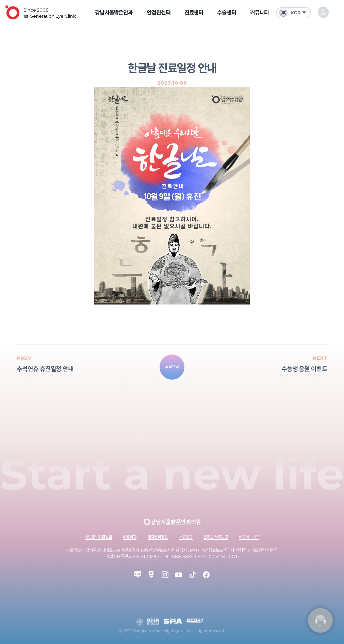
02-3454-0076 (224, 556)
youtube (179, 575)
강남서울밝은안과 (114, 13)
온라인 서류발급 (216, 537)
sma (173, 621)
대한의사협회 (153, 622)
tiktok (193, 575)
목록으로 (172, 367)
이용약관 (130, 537)
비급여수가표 (249, 537)
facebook (206, 575)
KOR (290, 12)
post (151, 575)
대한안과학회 (140, 622)
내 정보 (323, 12)
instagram (165, 575)
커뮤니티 (260, 13)
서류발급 (186, 537)
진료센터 (194, 13)
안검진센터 (159, 13)
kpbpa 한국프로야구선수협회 (195, 621)
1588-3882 (183, 556)
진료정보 (320, 620)
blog (138, 575)
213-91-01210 (145, 556)
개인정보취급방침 (98, 537)
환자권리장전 (158, 537)
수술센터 (227, 13)
